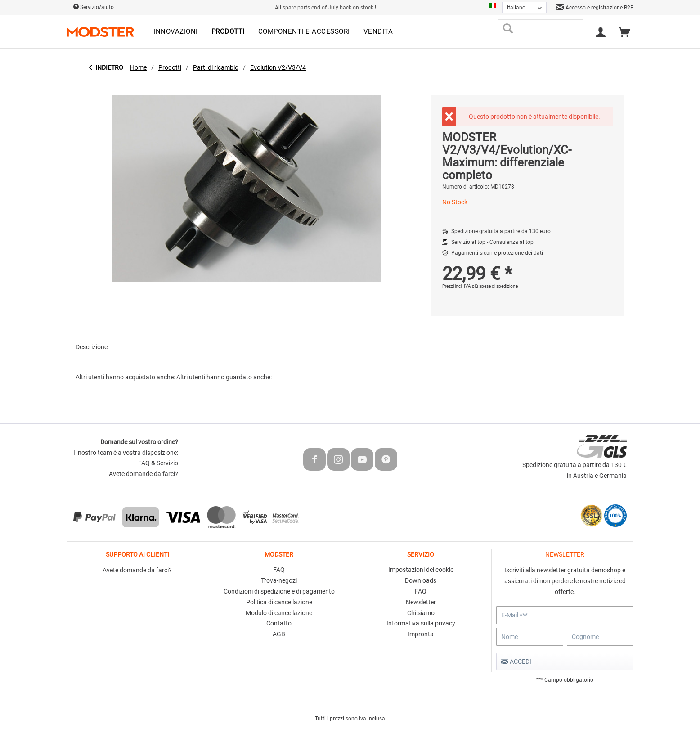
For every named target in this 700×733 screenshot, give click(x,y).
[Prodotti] (228, 32)
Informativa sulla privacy (421, 623)
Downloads (421, 580)
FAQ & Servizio (158, 463)
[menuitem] (176, 32)
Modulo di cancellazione (279, 613)
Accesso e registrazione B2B (595, 8)
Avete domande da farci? (144, 474)
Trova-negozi (279, 580)
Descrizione (92, 347)
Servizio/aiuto (94, 7)
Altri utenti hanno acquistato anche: (125, 377)
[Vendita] (378, 32)
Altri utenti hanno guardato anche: (224, 377)
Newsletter (421, 602)
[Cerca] (508, 28)
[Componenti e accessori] (304, 32)
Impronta (421, 634)
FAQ (279, 570)
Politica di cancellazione (279, 602)
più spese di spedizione (495, 286)
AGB (279, 634)
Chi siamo (421, 613)
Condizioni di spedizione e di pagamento (279, 591)
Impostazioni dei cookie (421, 570)
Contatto (279, 623)
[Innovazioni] (176, 32)
